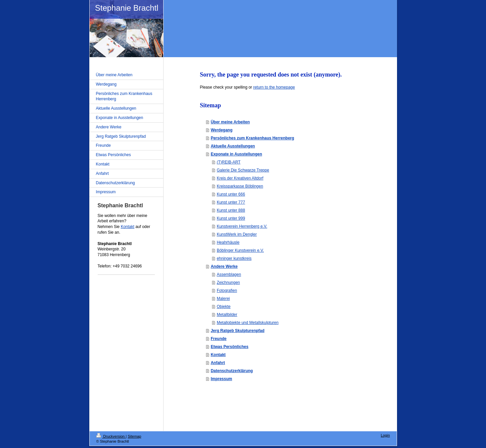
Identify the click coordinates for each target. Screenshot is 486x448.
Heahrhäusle (228, 242)
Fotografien (227, 291)
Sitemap (134, 436)
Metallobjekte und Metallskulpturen (248, 323)
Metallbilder (227, 315)
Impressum (221, 379)
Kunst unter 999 (231, 218)
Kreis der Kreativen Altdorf (240, 178)
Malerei (223, 299)
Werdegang (222, 130)
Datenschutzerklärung (232, 371)
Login (385, 435)
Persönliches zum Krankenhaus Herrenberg (252, 138)
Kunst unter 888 (231, 210)
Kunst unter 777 (231, 202)
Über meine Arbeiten (230, 122)
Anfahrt (218, 363)
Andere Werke (224, 266)
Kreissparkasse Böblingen (240, 186)
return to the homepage (274, 87)
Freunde (219, 339)
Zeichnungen (228, 283)
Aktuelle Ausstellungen (233, 146)
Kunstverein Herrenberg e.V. (242, 226)
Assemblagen (229, 274)
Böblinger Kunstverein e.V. (240, 250)
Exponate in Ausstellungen (236, 154)
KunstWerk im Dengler (237, 234)
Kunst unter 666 (231, 194)
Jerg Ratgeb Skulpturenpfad (238, 331)
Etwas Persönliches (230, 347)
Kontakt (218, 355)
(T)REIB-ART (229, 162)
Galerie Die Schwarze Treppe (243, 170)
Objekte (224, 307)
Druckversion (111, 436)
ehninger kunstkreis (234, 258)
